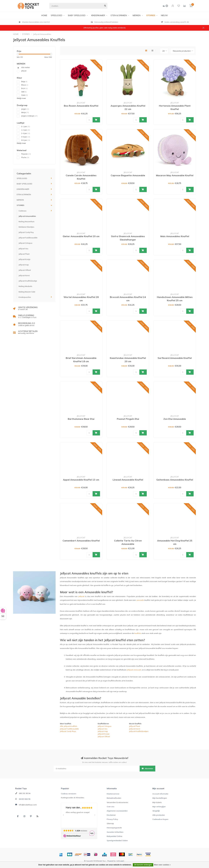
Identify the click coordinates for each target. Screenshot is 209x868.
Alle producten (159, 815)
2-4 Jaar (26, 133)
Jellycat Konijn (24, 259)
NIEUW (164, 15)
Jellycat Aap (24, 265)
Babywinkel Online (115, 836)
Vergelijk (156, 811)
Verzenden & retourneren (117, 802)
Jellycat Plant (24, 254)
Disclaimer (111, 815)
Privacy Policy (112, 819)
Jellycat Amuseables (27, 216)
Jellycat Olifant (25, 270)
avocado (140, 600)
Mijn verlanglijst (159, 807)
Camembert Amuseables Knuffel (81, 541)
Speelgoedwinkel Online (117, 840)
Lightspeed (120, 861)
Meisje (25, 112)
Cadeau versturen (69, 794)
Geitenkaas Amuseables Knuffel (175, 480)
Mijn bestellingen (160, 798)
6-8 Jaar (26, 140)
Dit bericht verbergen (143, 865)
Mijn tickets (157, 802)
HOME (44, 15)
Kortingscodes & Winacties (73, 798)
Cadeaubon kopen (160, 819)
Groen (24, 95)
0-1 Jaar (26, 126)
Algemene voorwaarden (117, 811)
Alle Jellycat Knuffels (69, 726)
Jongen (25, 109)
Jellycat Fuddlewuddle (28, 238)
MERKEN (137, 15)
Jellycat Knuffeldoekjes (139, 731)
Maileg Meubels (25, 286)
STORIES (151, 15)
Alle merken (26, 67)
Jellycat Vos (23, 249)
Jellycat (24, 71)
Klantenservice (113, 794)
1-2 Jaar (26, 130)
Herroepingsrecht (114, 828)
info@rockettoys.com (28, 805)
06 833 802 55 (25, 799)
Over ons (111, 807)
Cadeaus (22, 211)
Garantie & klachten (115, 832)
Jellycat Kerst (24, 275)
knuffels (138, 633)
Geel (24, 92)
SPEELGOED (57, 15)
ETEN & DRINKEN (119, 15)
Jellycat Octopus (25, 243)
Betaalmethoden (114, 798)
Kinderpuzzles (25, 297)
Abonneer (147, 768)
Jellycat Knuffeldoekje (28, 281)
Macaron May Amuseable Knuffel (175, 175)
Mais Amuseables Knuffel (175, 236)
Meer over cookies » (162, 865)
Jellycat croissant (134, 670)
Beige (24, 82)
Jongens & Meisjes (29, 116)
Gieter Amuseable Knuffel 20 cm (81, 236)
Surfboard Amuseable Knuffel (175, 358)
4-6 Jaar (26, 137)
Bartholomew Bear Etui (81, 419)
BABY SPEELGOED (77, 15)
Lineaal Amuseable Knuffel (128, 480)
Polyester (26, 154)
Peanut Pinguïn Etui (128, 419)
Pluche (25, 157)
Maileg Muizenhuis (26, 222)
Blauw (25, 85)
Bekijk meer (21, 98)
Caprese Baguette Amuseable (128, 175)
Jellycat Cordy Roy (26, 232)
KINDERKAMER (98, 15)
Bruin (24, 88)
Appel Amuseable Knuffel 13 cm (81, 480)
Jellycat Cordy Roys (68, 731)
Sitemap (110, 823)
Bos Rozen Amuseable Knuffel (81, 106)
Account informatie (160, 794)
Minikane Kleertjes (26, 227)
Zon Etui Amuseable (175, 419)
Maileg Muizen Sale (27, 292)
